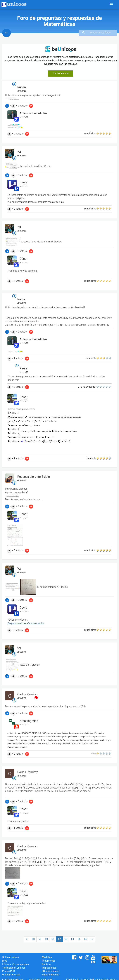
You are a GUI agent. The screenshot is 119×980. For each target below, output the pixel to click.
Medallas (47, 957)
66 (86, 939)
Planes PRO (9, 971)
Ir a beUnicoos (61, 73)
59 (40, 939)
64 (72, 939)
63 (66, 939)
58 (33, 939)
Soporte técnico (51, 975)
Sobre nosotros (11, 957)
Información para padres (16, 964)
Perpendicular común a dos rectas (26, 623)
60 (46, 939)
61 (53, 939)
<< (27, 939)
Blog (5, 961)
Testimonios (49, 961)
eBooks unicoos (51, 971)
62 (59, 939)
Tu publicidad (49, 968)
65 (79, 939)
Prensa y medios (11, 975)
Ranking (46, 964)
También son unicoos (14, 968)
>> (92, 939)
